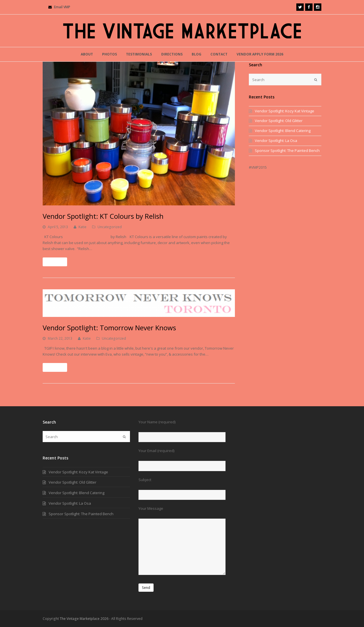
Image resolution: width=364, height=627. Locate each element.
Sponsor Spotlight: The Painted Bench (287, 150)
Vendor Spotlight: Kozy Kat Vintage (285, 111)
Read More (55, 262)
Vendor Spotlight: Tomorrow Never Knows (109, 328)
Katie (82, 227)
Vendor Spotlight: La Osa (276, 141)
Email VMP (62, 7)
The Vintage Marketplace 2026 (84, 619)
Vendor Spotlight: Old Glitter (279, 121)
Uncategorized (110, 227)
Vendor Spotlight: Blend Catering (283, 131)
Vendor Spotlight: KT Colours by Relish (103, 216)
